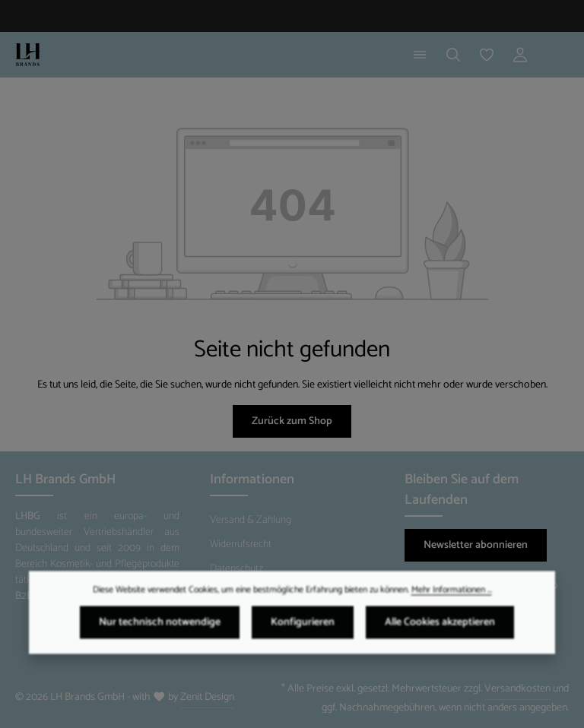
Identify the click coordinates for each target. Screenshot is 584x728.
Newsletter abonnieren (476, 545)
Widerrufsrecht (241, 544)
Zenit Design (207, 697)
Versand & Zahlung (251, 520)
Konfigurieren (303, 630)
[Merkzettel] (487, 55)
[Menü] (420, 55)
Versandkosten (517, 689)
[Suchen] (453, 55)
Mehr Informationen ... (452, 597)
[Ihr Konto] (520, 55)
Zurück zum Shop (292, 421)
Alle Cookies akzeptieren (440, 630)
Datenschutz (236, 569)
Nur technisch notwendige (160, 630)
